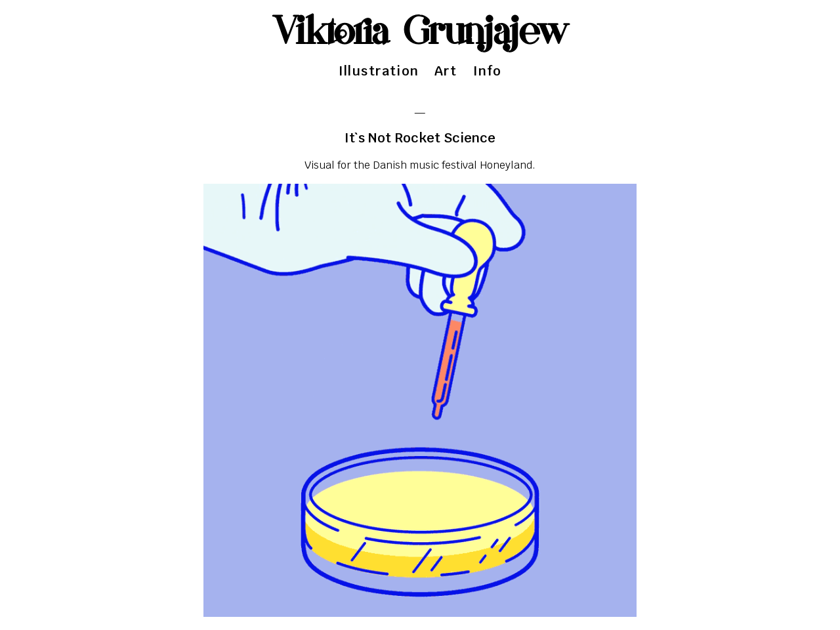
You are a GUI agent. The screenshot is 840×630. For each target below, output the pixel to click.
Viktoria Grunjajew (420, 33)
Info (488, 71)
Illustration (379, 71)
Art (446, 71)
